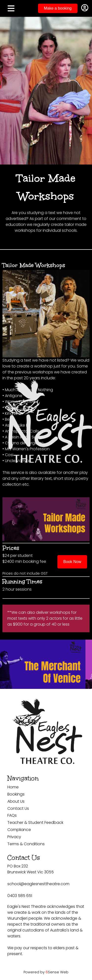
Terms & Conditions (26, 844)
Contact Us (18, 808)
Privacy (14, 837)
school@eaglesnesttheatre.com (38, 884)
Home (13, 787)
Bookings (16, 794)
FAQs (12, 815)
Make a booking (58, 8)
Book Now (72, 562)
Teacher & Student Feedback (35, 822)
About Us (16, 801)
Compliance (19, 830)
